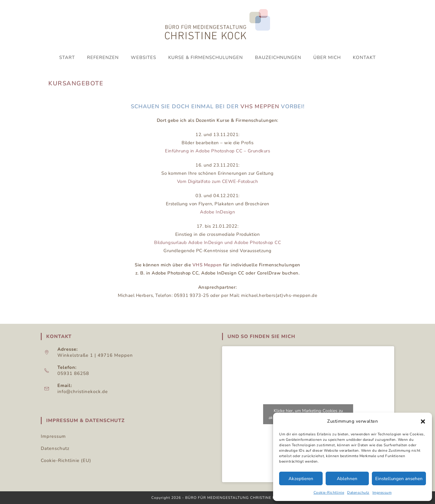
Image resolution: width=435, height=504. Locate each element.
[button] (423, 421)
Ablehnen (347, 479)
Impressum (382, 493)
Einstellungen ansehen (399, 479)
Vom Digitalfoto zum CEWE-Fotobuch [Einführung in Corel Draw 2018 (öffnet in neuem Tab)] (218, 181)
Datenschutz (358, 493)
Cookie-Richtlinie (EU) (66, 460)
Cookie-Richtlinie (329, 493)
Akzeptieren (301, 479)
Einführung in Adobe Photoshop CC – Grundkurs (217, 151)
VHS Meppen (260, 106)
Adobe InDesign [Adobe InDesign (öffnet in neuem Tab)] (217, 212)
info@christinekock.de (83, 392)
